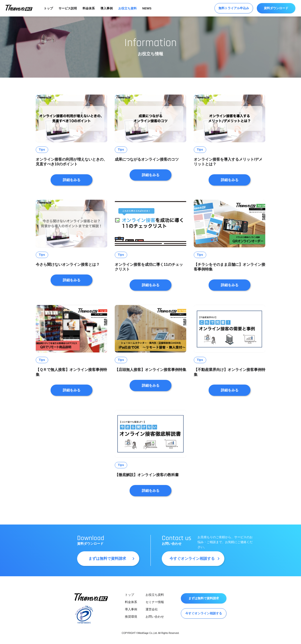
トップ (48, 8)
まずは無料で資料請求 (107, 559)
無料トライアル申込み (234, 8)
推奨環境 (131, 617)
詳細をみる (72, 180)
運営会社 (152, 609)
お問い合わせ (155, 617)
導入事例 (107, 8)
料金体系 (89, 8)
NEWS (147, 8)
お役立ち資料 (127, 8)
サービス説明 (68, 8)
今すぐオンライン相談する (192, 559)
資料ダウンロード (276, 8)
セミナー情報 (155, 602)
